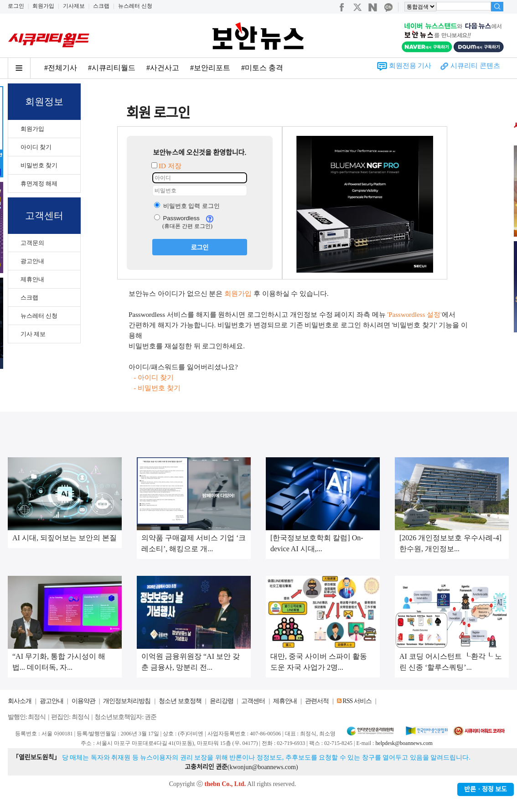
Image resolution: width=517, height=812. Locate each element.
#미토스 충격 (262, 68)
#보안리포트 (210, 68)
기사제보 (74, 6)
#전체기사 (61, 68)
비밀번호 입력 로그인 (187, 206)
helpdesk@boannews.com (404, 743)
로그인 (16, 6)
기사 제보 (33, 334)
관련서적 (317, 701)
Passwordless (177, 218)
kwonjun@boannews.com (262, 767)
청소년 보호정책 (180, 701)
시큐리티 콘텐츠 (475, 66)
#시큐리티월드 (112, 68)
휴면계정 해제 (39, 184)
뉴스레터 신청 (135, 6)
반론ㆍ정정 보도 (486, 789)
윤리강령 (222, 701)
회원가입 (43, 6)
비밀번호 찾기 (39, 165)
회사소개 (20, 701)
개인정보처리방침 (127, 701)
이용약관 (83, 701)
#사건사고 (163, 68)
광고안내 (32, 261)
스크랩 (101, 6)
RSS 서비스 (357, 701)
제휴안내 (32, 279)
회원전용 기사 (410, 66)
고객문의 (32, 243)
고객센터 (253, 701)
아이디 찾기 (36, 147)
